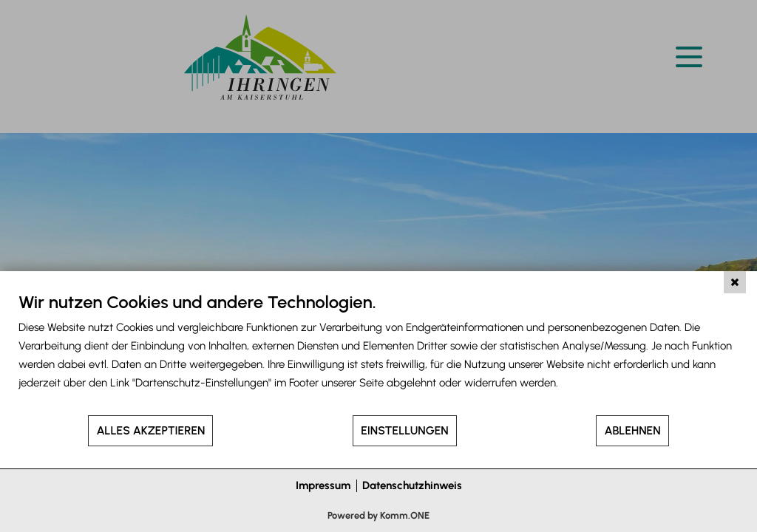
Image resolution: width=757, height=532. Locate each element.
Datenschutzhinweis (412, 485)
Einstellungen (404, 430)
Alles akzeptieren (150, 430)
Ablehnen (632, 430)
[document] (378, 352)
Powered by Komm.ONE (378, 515)
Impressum (323, 485)
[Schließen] (735, 282)
